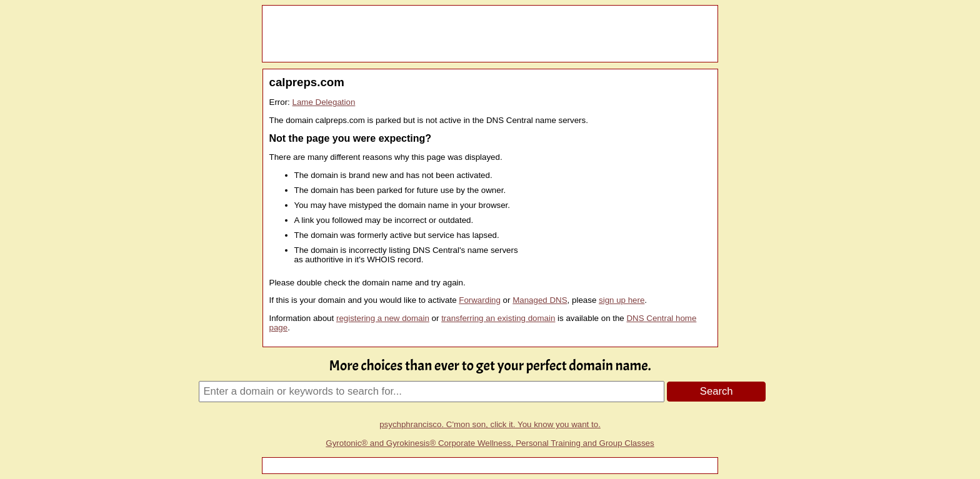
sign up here (622, 300)
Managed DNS (540, 300)
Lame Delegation (324, 102)
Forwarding (480, 300)
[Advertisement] (490, 34)
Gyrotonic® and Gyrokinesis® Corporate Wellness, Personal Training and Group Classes (490, 443)
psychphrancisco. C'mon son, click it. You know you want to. (490, 424)
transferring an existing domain (498, 318)
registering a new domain (383, 318)
